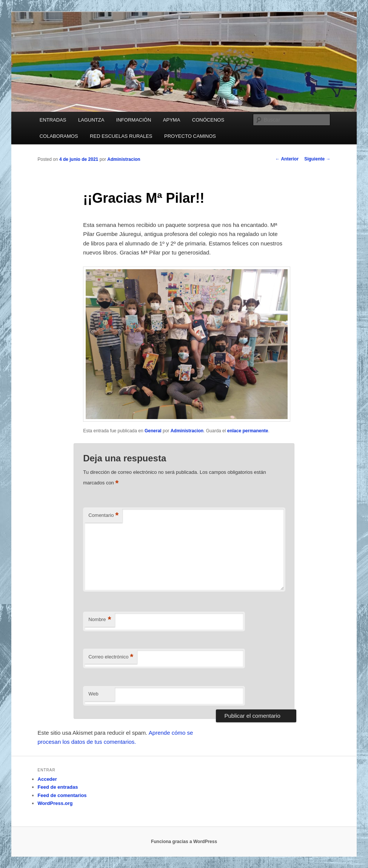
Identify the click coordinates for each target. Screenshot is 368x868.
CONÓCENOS (208, 120)
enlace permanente (248, 431)
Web (93, 694)
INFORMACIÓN (134, 120)
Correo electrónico (111, 657)
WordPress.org (55, 803)
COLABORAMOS (59, 136)
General (153, 431)
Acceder (47, 779)
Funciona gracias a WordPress (184, 842)
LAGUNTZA (91, 120)
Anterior (287, 159)
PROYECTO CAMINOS (190, 136)
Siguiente (317, 159)
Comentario (103, 516)
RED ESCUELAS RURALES (121, 136)
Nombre (100, 620)
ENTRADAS (53, 120)
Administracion (124, 159)
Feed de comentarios (62, 795)
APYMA (172, 120)
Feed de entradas (58, 787)
